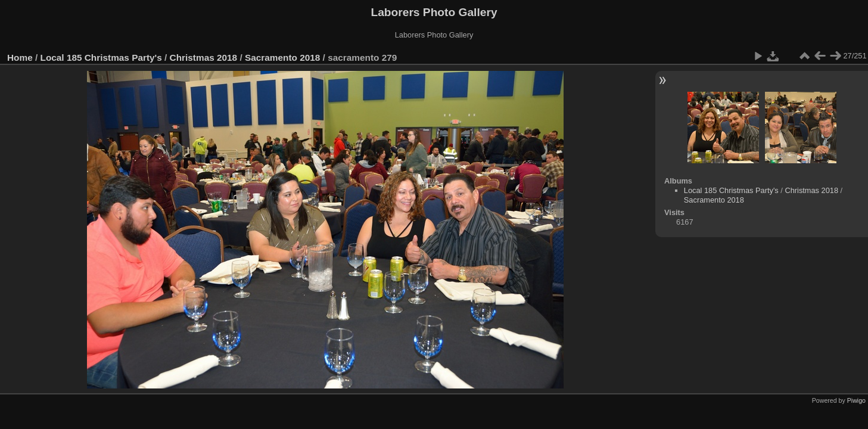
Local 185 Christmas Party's (101, 57)
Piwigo (856, 400)
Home (20, 57)
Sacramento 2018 (282, 57)
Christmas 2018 (204, 57)
